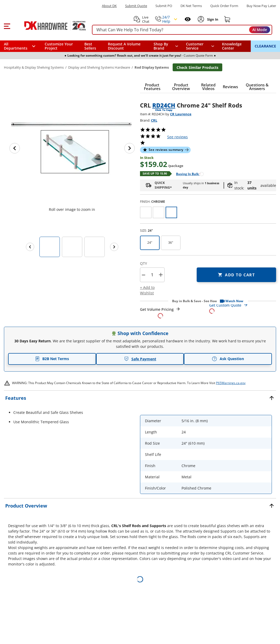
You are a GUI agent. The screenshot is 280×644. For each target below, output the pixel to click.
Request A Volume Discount (124, 46)
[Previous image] (15, 148)
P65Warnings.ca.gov (231, 383)
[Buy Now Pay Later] (261, 6)
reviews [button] (177, 137)
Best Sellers (90, 46)
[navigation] (200, 46)
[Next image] (130, 148)
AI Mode (260, 30)
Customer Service (195, 46)
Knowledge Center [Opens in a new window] (232, 46)
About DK (109, 6)
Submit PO (164, 6)
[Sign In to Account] (212, 19)
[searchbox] (182, 30)
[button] (7, 26)
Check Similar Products (197, 67)
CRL (154, 120)
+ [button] (161, 275)
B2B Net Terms (52, 359)
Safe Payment (140, 359)
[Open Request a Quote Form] (160, 312)
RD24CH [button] (164, 105)
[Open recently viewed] (188, 19)
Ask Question (228, 359)
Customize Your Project (59, 46)
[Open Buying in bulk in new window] (188, 174)
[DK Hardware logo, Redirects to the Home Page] (49, 26)
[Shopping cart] (227, 19)
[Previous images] (30, 247)
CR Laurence (181, 114)
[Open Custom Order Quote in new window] (243, 308)
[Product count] (152, 275)
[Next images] (114, 247)
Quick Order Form (224, 6)
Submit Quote (136, 6)
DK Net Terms (191, 6)
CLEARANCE (265, 46)
